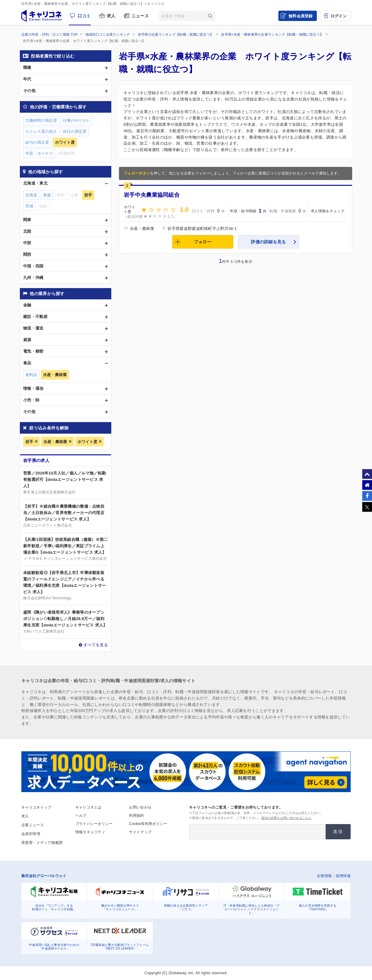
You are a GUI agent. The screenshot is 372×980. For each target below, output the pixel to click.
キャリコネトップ (36, 807)
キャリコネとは (88, 807)
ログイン (339, 16)
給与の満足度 (37, 142)
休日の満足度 (75, 131)
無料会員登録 (301, 16)
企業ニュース (33, 825)
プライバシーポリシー (94, 824)
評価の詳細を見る (268, 242)
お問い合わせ (140, 807)
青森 (47, 195)
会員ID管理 (31, 834)
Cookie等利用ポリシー (148, 824)
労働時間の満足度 (41, 120)
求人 (111, 16)
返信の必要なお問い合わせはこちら (286, 818)
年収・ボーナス (39, 153)
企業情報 (324, 876)
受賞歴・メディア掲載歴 (42, 843)
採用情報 (343, 876)
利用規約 (136, 816)
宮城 (29, 206)
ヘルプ (81, 816)
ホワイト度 (87, 442)
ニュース (140, 16)
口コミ (84, 16)
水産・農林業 (55, 442)
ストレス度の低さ (41, 131)
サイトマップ (140, 832)
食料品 (31, 375)
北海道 (31, 195)
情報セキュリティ (90, 832)
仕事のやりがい (77, 120)
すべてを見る (96, 645)
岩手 (29, 442)
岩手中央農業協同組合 (152, 195)
